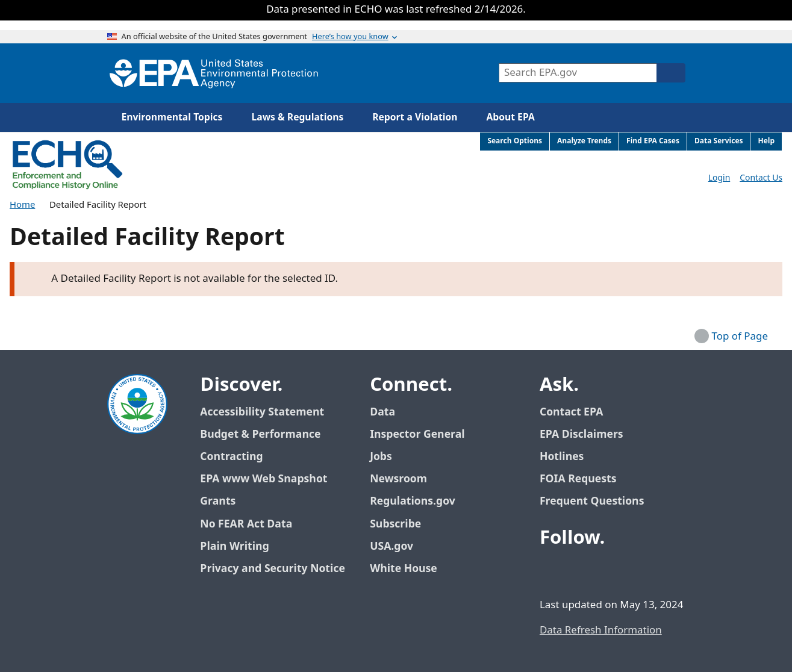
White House (410, 569)
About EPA (511, 117)
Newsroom (398, 479)
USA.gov (398, 546)
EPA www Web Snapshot (263, 479)
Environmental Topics (172, 117)
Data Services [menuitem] (719, 141)
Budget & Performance (260, 434)
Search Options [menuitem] (515, 141)
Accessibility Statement (262, 412)
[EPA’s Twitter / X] (581, 571)
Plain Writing (234, 546)
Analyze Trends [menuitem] (584, 141)
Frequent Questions (592, 501)
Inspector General (417, 434)
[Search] (671, 73)
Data (382, 412)
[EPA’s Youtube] (610, 571)
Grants (218, 501)
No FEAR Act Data (246, 524)
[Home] (214, 73)
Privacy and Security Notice (272, 569)
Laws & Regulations (297, 117)
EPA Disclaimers (582, 434)
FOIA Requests (578, 479)
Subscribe (395, 524)
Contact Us (761, 178)
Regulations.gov (419, 501)
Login (719, 178)
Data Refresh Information (601, 630)
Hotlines (562, 457)
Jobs (381, 457)
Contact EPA (571, 412)
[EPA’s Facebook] (552, 571)
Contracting (231, 457)
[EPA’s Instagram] (638, 571)
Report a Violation (415, 117)
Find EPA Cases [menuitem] (653, 141)
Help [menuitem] (766, 141)
